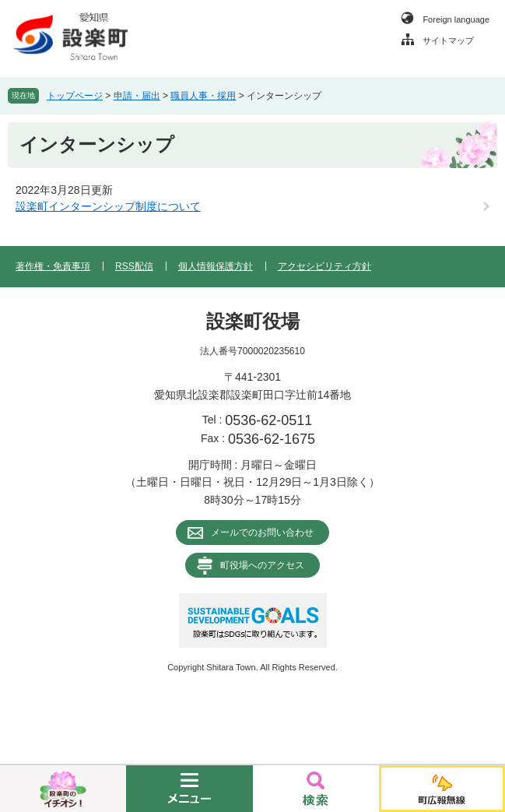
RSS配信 (134, 266)
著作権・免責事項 (53, 266)
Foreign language (456, 19)
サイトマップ (448, 40)
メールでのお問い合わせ (262, 533)
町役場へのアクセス (262, 565)
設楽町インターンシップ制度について (108, 206)
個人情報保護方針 (216, 266)
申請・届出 (137, 96)
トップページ (75, 96)
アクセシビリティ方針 (324, 266)
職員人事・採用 (203, 96)
